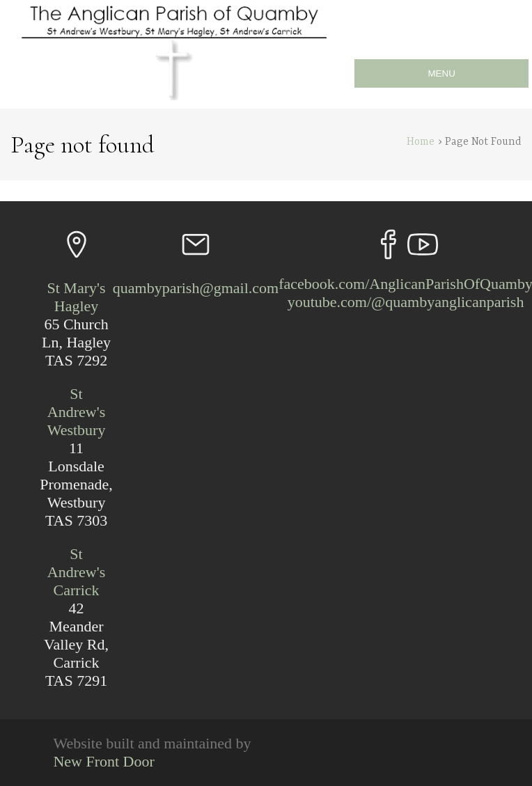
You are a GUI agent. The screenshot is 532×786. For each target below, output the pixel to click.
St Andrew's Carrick (76, 572)
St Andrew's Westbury (77, 412)
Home (421, 142)
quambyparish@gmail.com (196, 288)
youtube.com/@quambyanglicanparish (406, 302)
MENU (442, 73)
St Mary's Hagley (77, 297)
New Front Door (103, 761)
